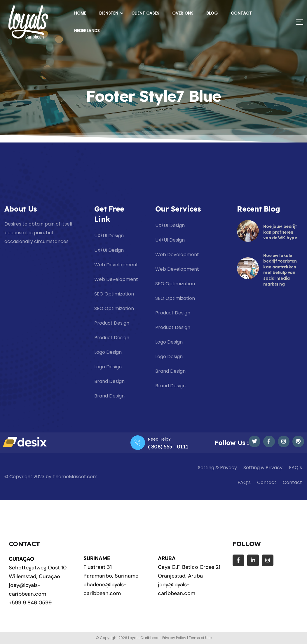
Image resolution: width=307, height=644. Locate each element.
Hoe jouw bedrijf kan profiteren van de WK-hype (280, 232)
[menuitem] (86, 31)
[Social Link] (254, 441)
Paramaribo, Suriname (111, 576)
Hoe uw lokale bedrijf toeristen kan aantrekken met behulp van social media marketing (280, 270)
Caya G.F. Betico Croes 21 (189, 567)
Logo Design (108, 352)
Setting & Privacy (217, 468)
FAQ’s (295, 468)
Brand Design (109, 381)
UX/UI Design (109, 236)
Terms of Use (200, 638)
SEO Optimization (114, 294)
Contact (267, 482)
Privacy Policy (174, 638)
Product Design (112, 323)
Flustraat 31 (98, 567)
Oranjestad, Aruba (180, 576)
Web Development (116, 265)
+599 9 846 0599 (30, 603)
